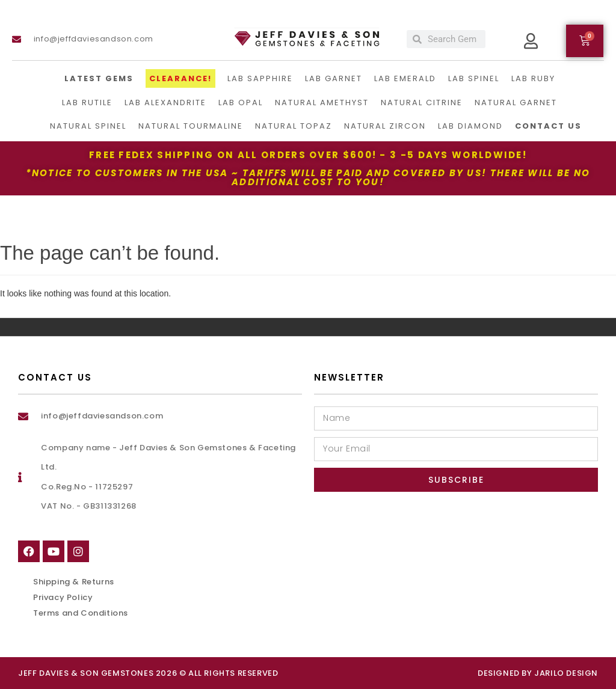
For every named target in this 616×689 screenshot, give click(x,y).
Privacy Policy (63, 597)
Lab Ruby (533, 78)
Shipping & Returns (74, 582)
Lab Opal (241, 103)
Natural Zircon (385, 126)
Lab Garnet (334, 78)
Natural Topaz (294, 126)
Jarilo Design (566, 673)
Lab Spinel (474, 78)
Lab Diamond (470, 126)
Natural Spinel (88, 126)
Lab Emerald (405, 78)
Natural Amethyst (322, 103)
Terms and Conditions (81, 613)
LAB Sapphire (260, 78)
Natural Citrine (422, 103)
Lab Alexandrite (165, 103)
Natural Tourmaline (191, 126)
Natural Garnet (516, 103)
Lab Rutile (87, 103)
